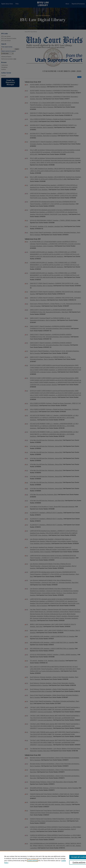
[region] (43, 860)
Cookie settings (33, 861)
